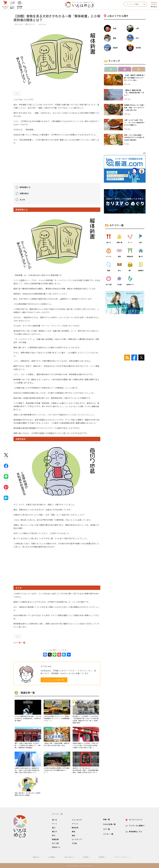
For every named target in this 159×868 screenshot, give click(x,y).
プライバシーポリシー (123, 857)
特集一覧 (107, 819)
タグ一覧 (107, 829)
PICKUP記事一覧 (109, 824)
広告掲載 (53, 857)
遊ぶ (54, 828)
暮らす (55, 832)
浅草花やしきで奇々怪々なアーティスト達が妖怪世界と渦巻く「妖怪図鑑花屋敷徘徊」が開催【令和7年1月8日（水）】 (85, 770)
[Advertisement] (57, 163)
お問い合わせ (70, 857)
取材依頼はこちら (133, 832)
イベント (75, 824)
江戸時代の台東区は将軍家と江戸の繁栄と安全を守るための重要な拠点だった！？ (57, 770)
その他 (74, 843)
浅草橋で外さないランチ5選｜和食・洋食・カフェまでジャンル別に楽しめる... (135, 108)
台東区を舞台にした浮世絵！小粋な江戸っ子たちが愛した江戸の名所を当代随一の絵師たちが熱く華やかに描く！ (85, 745)
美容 (73, 832)
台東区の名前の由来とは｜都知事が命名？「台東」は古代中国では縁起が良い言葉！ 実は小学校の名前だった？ (27, 770)
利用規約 (103, 857)
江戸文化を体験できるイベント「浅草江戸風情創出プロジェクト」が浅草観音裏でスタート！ (57, 718)
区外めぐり (56, 847)
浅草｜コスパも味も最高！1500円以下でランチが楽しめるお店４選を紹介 (134, 137)
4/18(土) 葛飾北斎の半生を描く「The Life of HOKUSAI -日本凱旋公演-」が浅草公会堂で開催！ (28, 718)
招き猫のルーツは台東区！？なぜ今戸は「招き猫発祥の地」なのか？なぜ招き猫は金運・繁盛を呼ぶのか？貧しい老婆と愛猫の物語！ (85, 719)
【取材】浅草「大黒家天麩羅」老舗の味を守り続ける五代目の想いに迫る (57, 744)
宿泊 (73, 835)
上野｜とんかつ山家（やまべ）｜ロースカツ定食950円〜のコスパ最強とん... (135, 123)
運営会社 (37, 857)
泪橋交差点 (24, 193)
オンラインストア (133, 820)
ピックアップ (77, 839)
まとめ (22, 200)
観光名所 (75, 828)
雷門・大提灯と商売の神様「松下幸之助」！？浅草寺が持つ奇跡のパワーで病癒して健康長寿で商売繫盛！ (27, 745)
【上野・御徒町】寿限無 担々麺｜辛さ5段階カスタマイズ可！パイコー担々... (134, 78)
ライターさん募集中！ (135, 826)
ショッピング (77, 820)
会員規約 (87, 857)
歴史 (17, 93)
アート (55, 824)
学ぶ (54, 835)
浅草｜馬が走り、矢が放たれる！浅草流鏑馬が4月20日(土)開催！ (27, 794)
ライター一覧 (108, 834)
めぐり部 (55, 843)
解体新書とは (25, 187)
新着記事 (55, 839)
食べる (55, 820)
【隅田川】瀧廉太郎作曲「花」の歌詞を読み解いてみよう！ (134, 93)
